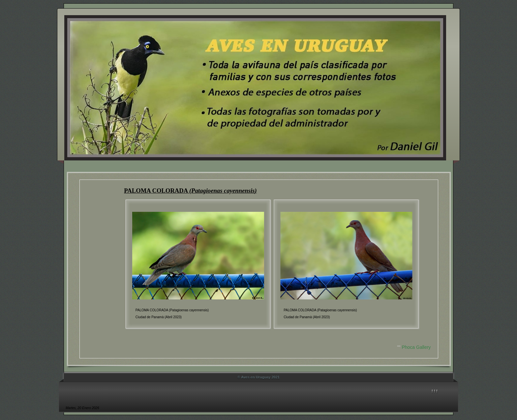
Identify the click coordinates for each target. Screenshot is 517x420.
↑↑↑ (435, 391)
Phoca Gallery (416, 347)
